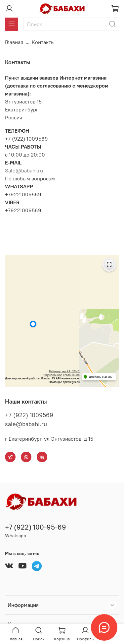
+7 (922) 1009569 (29, 415)
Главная (14, 42)
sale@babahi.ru (26, 424)
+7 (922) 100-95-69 (36, 527)
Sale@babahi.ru (24, 170)
